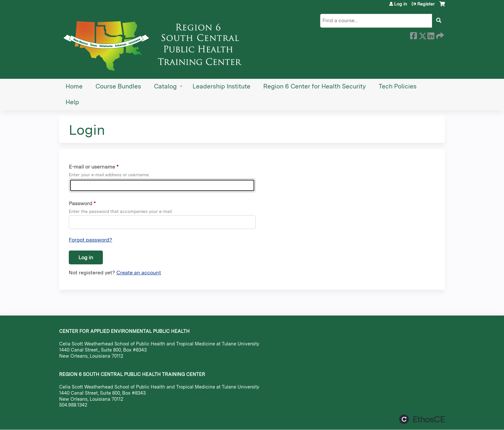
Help (72, 102)
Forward (439, 35)
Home (74, 86)
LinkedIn (431, 35)
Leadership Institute (221, 86)
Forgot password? (90, 240)
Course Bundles (118, 86)
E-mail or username (92, 167)
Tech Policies (398, 86)
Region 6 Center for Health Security (315, 86)
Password (81, 203)
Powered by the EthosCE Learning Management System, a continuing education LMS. (422, 419)
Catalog (165, 86)
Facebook (413, 35)
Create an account (139, 273)
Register (426, 4)
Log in (401, 4)
